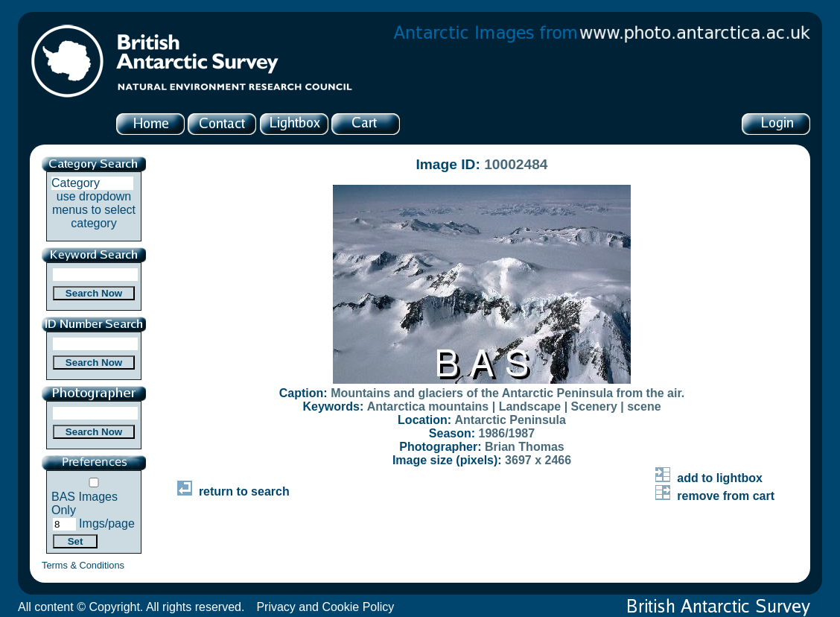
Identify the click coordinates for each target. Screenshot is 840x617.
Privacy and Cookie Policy (325, 607)
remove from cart (715, 496)
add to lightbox (709, 478)
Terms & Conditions (83, 565)
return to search (233, 491)
